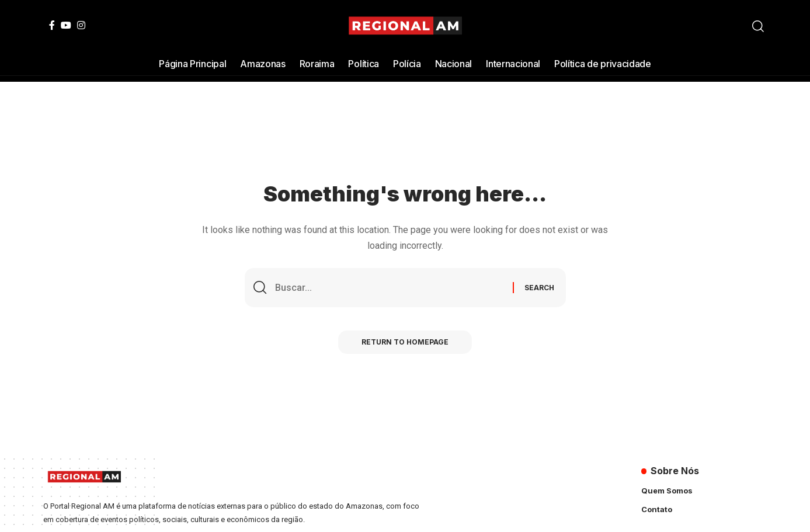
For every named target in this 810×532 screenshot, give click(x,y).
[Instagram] (81, 25)
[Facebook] (52, 25)
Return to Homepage (405, 342)
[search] (758, 26)
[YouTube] (66, 25)
